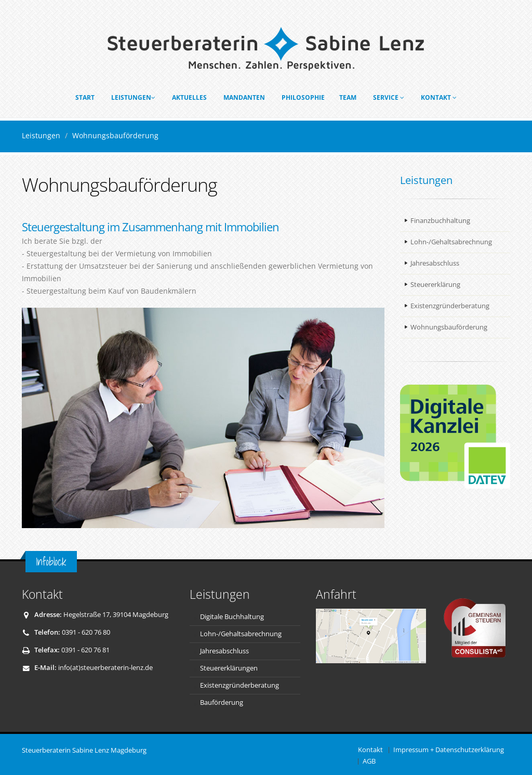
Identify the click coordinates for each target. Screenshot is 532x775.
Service (389, 97)
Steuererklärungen (229, 668)
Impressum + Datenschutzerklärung (449, 750)
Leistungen (133, 97)
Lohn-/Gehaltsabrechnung (451, 242)
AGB (369, 761)
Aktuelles (189, 97)
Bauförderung (222, 702)
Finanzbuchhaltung (440, 221)
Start (85, 97)
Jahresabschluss (435, 263)
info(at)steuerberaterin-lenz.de (105, 668)
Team (348, 97)
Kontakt (439, 97)
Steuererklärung (435, 285)
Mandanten (244, 97)
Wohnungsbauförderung (449, 327)
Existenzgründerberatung (450, 306)
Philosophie (303, 97)
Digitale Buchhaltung (232, 617)
